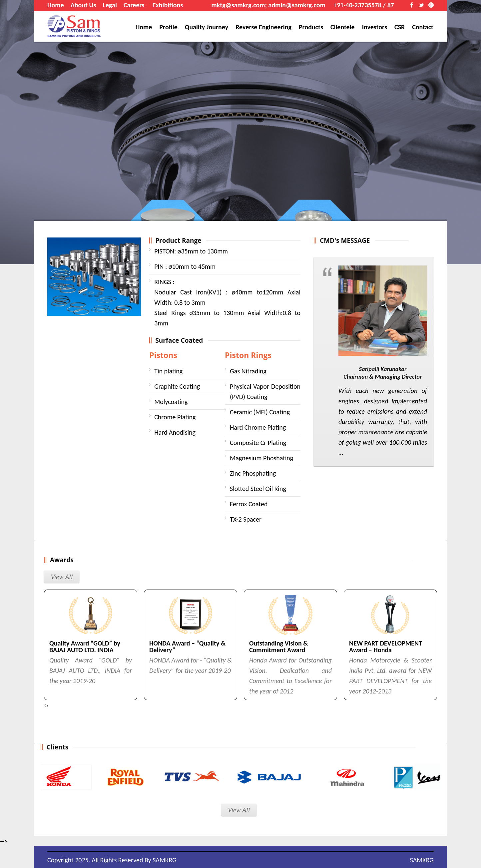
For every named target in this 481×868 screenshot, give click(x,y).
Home (56, 5)
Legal (110, 5)
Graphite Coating (177, 386)
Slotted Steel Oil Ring (258, 489)
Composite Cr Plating (258, 443)
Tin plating (168, 371)
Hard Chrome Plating (258, 427)
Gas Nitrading (248, 371)
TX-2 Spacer (246, 519)
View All (62, 577)
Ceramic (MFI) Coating (260, 412)
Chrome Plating (175, 417)
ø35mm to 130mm (191, 251)
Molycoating (171, 402)
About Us (83, 5)
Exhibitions (168, 5)
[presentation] (45, 705)
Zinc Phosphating (253, 473)
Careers (134, 5)
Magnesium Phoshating (261, 458)
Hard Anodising (175, 432)
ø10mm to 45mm (185, 266)
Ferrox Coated (249, 504)
